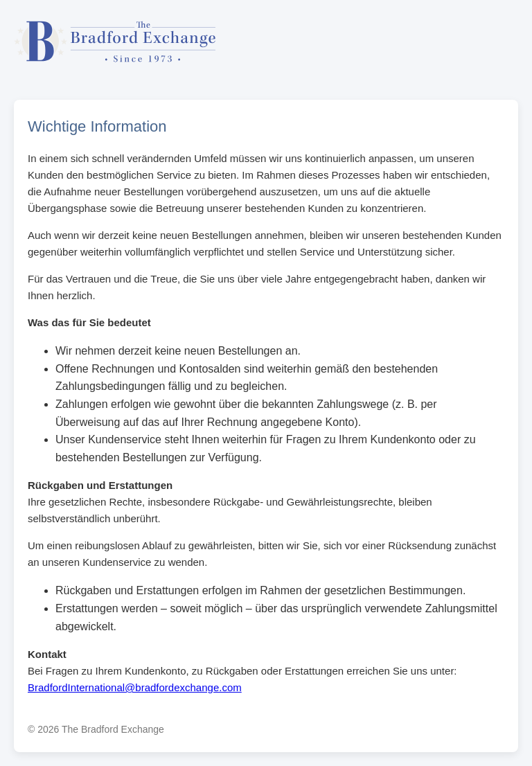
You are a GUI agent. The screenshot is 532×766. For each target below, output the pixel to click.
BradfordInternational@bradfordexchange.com (135, 687)
